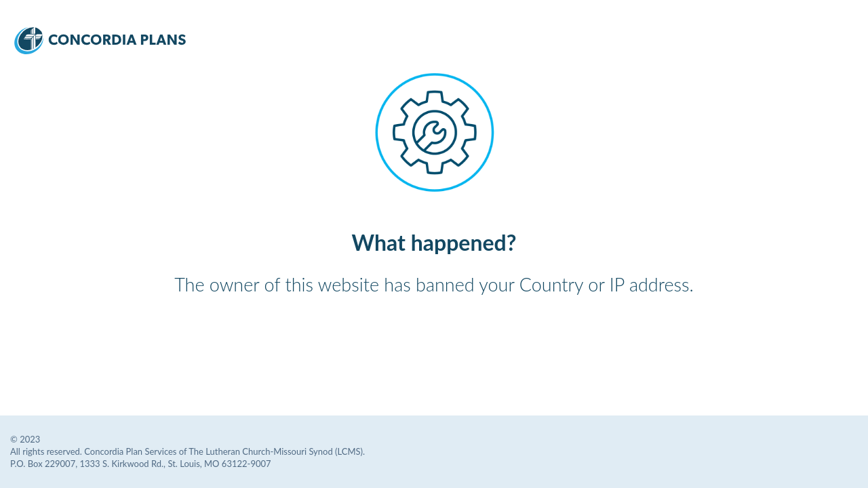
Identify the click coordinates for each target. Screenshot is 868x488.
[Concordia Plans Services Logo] (100, 50)
